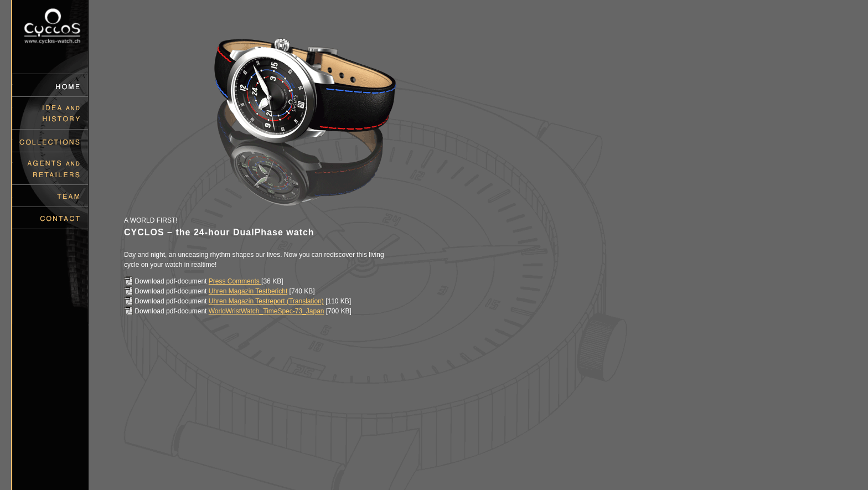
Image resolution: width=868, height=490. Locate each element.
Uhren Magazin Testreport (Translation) (266, 301)
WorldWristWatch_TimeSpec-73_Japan (267, 311)
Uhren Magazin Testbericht (248, 291)
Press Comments (235, 281)
